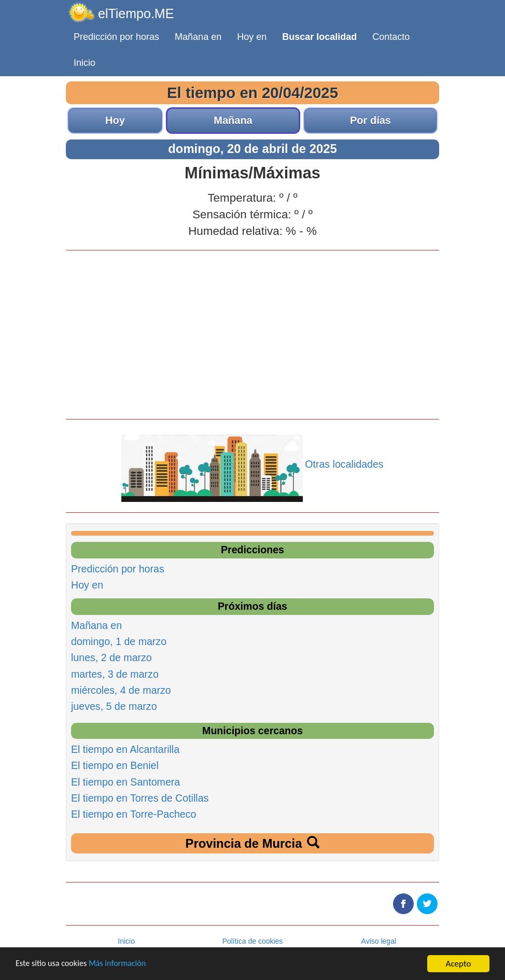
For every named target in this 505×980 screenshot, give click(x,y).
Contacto (391, 37)
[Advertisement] (252, 333)
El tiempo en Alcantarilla (125, 749)
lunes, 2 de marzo (111, 657)
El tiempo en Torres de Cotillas (140, 798)
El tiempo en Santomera (125, 782)
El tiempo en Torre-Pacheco (134, 814)
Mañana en (198, 37)
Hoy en (252, 37)
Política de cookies (253, 941)
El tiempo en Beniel (115, 765)
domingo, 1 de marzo (119, 641)
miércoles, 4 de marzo (121, 690)
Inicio (85, 63)
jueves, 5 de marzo (114, 706)
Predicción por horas (116, 37)
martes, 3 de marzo (115, 674)
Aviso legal (379, 941)
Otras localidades (344, 464)
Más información (123, 964)
